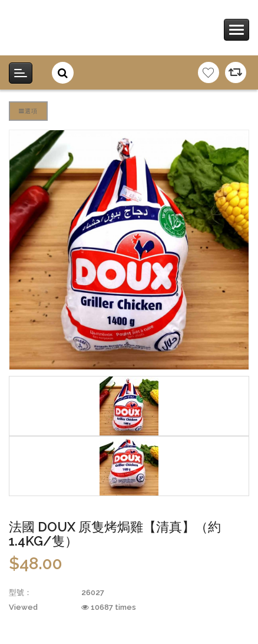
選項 (28, 111)
